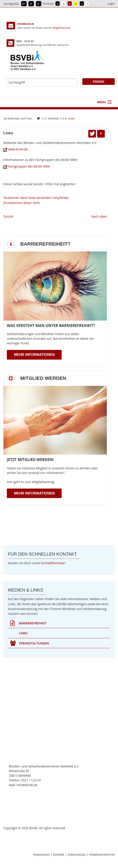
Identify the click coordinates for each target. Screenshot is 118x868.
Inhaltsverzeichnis (102, 854)
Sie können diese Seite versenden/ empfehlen (36, 198)
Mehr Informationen (34, 355)
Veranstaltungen (29, 643)
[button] (101, 134)
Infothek (52, 118)
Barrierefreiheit (28, 623)
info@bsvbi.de (26, 24)
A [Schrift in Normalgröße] (31, 4)
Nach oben (99, 216)
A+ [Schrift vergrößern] (24, 4)
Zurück (8, 216)
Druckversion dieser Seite (22, 203)
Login (111, 4)
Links (68, 118)
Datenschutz (77, 854)
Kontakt (59, 854)
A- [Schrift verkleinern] (39, 4)
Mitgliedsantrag (61, 28)
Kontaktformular (53, 563)
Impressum (42, 854)
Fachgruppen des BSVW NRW (27, 166)
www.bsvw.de (16, 149)
